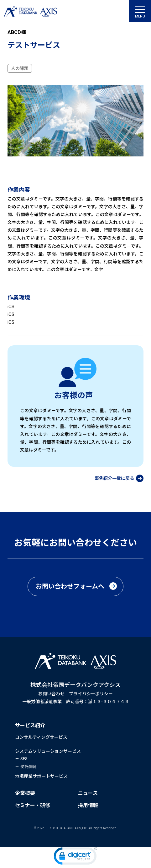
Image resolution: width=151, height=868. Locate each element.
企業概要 (25, 793)
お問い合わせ (51, 694)
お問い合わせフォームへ (70, 586)
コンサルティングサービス (41, 737)
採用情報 (88, 805)
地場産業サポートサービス (41, 776)
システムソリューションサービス (48, 751)
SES (24, 759)
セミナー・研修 (33, 805)
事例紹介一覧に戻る (114, 478)
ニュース (88, 793)
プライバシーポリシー (91, 694)
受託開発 (29, 767)
